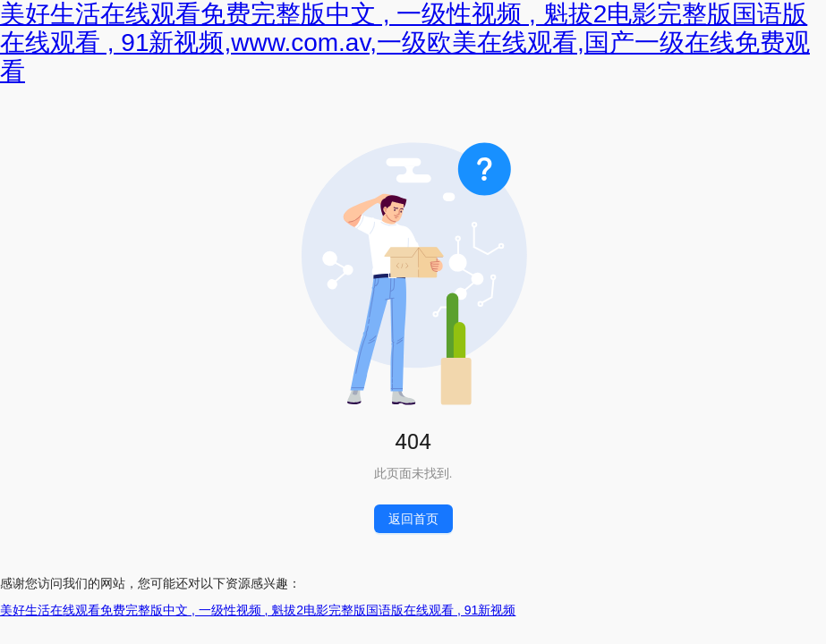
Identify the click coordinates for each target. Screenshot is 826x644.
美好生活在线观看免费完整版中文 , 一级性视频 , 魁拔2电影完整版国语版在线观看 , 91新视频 (258, 610)
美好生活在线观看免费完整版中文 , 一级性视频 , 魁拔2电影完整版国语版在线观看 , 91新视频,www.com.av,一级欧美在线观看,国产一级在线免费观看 (405, 42)
